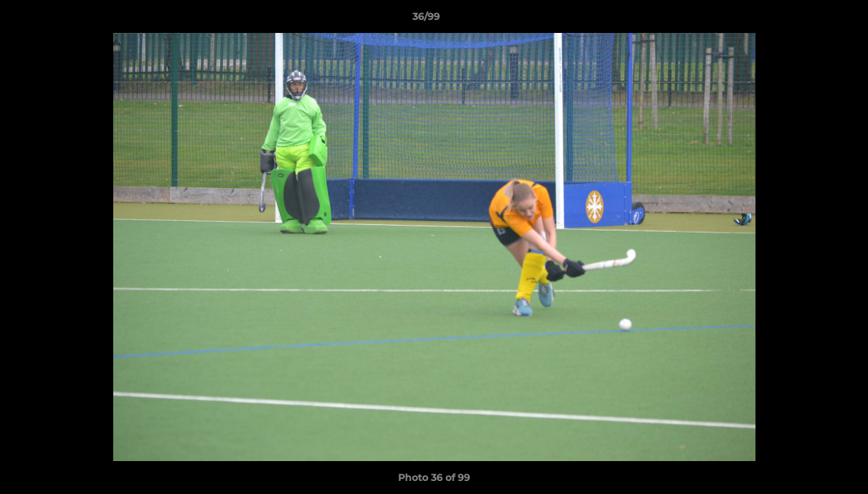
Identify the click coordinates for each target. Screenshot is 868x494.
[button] (810, 20)
